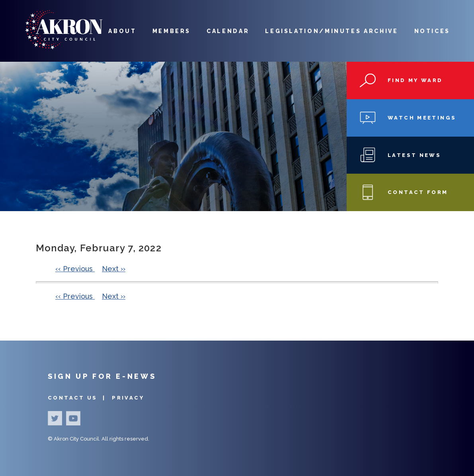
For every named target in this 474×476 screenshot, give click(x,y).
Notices (432, 31)
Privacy (128, 398)
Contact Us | (78, 398)
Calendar (228, 31)
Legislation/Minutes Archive (332, 31)
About (122, 31)
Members (172, 31)
